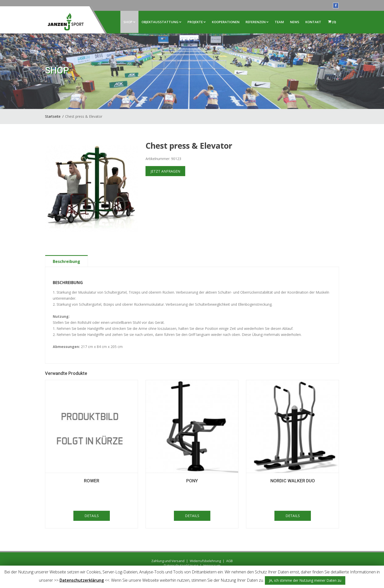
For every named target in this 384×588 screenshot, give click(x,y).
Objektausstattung (161, 22)
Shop (129, 22)
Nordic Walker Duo (293, 481)
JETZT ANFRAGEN (165, 171)
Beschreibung (66, 261)
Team (279, 22)
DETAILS (92, 516)
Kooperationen (226, 22)
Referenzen (257, 22)
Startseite (53, 116)
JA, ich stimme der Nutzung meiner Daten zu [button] (305, 580)
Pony (192, 481)
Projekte (197, 22)
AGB (229, 561)
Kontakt (313, 22)
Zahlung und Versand (168, 561)
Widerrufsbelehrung (205, 561)
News (295, 22)
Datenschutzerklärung (82, 580)
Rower (92, 481)
